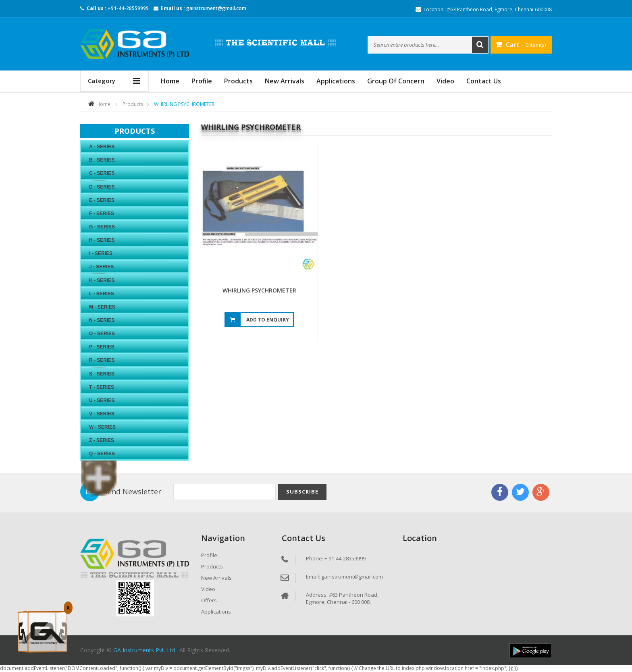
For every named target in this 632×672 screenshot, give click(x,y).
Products (238, 81)
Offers (209, 600)
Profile (202, 81)
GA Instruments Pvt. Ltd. (145, 650)
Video (445, 81)
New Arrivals (285, 81)
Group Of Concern (396, 81)
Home (103, 104)
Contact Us (484, 81)
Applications (336, 81)
